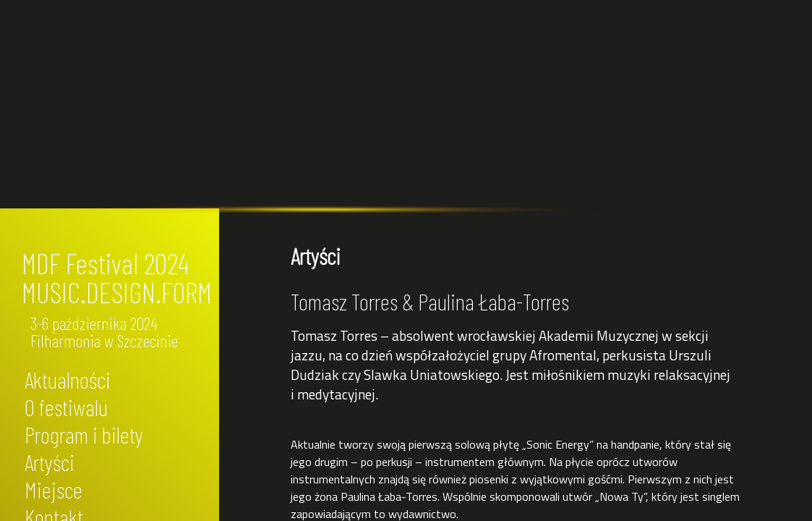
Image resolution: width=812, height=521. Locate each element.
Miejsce (54, 489)
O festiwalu (66, 407)
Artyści (50, 462)
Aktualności (68, 379)
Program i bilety (84, 434)
